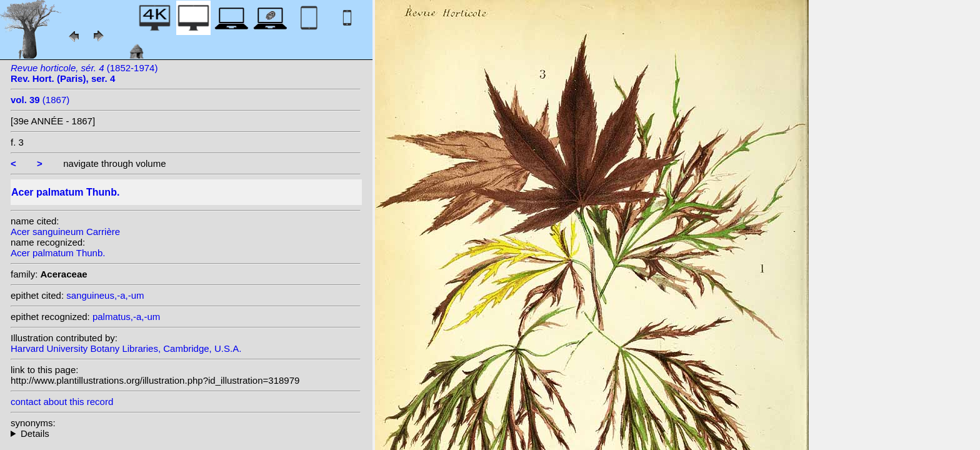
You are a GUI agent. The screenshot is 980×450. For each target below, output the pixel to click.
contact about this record (62, 402)
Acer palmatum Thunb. (58, 253)
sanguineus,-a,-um (105, 295)
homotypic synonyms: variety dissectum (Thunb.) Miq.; (186, 433)
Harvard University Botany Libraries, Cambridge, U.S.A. (126, 348)
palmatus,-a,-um (126, 317)
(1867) (40, 100)
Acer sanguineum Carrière (65, 232)
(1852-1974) (84, 73)
